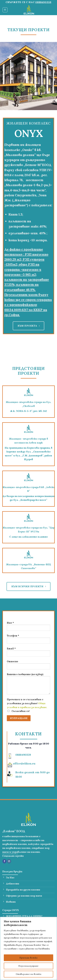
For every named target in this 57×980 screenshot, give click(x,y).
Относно (28, 666)
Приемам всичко (29, 958)
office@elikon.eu (24, 763)
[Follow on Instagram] (9, 861)
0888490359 (43, 2)
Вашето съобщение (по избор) (28, 685)
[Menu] (5, 10)
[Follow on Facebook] (4, 861)
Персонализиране (28, 966)
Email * (28, 653)
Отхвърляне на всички (28, 974)
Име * (28, 627)
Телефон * (28, 640)
